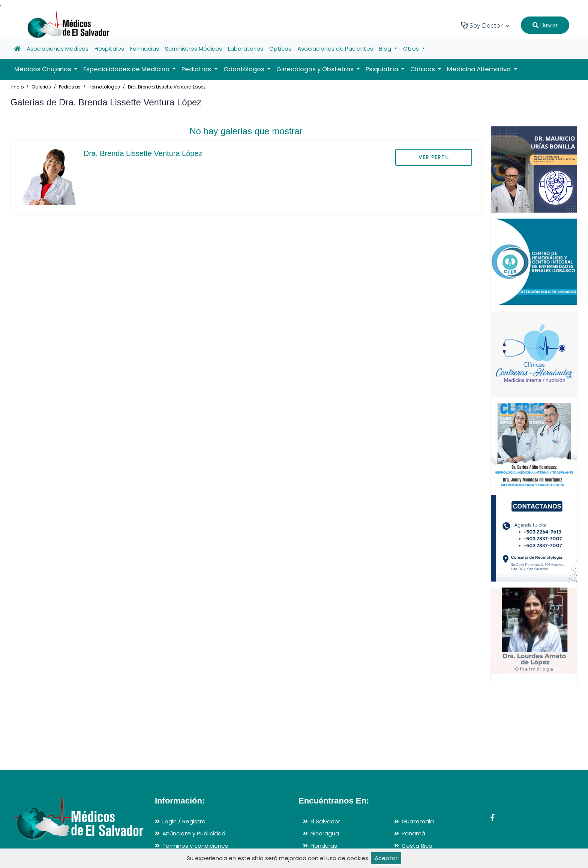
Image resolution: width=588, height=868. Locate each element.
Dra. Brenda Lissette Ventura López (167, 87)
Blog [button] (386, 49)
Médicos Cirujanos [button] (43, 69)
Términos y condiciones (195, 846)
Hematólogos (104, 87)
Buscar (545, 25)
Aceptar (386, 858)
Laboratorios (246, 49)
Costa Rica (417, 846)
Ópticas (280, 49)
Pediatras (70, 87)
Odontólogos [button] (245, 69)
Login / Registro (184, 821)
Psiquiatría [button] (383, 69)
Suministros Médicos (193, 49)
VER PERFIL (434, 157)
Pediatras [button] (197, 69)
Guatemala (418, 821)
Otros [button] (412, 49)
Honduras (324, 846)
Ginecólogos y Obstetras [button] (316, 69)
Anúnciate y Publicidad (194, 833)
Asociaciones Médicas (58, 49)
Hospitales (109, 49)
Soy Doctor (485, 25)
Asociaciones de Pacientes (335, 49)
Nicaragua (325, 833)
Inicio (17, 87)
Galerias (41, 87)
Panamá (413, 833)
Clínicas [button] (423, 69)
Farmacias (145, 49)
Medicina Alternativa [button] (480, 69)
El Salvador (325, 821)
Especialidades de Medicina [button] (127, 69)
